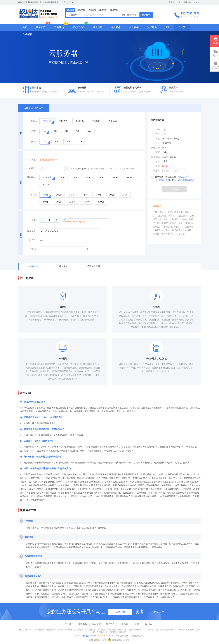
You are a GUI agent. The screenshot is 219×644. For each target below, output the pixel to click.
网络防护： (32, 177)
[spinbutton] (55, 169)
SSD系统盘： (31, 160)
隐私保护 (96, 624)
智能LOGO (78, 27)
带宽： (159, 152)
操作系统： (32, 231)
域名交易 (114, 10)
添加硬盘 (81, 169)
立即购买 (174, 189)
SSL (168, 27)
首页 (25, 27)
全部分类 (133, 15)
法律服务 (152, 27)
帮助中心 (110, 624)
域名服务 (97, 27)
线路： (159, 143)
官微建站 (59, 27)
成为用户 (159, 612)
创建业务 (120, 612)
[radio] (47, 121)
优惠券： (158, 171)
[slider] (92, 220)
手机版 (136, 624)
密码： (35, 249)
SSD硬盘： (33, 168)
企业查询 (92, 10)
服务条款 (83, 624)
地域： (35, 121)
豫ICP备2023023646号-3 (98, 640)
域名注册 (103, 10)
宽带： (35, 220)
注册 (179, 2)
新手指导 (124, 624)
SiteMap (148, 624)
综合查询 (74, 15)
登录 (171, 2)
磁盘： (159, 139)
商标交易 (81, 10)
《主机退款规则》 (163, 180)
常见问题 (63, 266)
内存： (35, 142)
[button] (42, 169)
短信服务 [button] (116, 27)
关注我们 (69, 2)
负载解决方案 (94, 266)
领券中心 (187, 2)
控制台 (196, 2)
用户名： (33, 240)
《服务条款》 (183, 177)
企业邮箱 (27, 34)
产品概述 (33, 267)
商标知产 (41, 27)
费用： (159, 166)
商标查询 (70, 10)
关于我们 (69, 624)
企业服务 (134, 27)
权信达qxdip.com (90, 636)
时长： (35, 195)
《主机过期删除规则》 (185, 180)
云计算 (182, 27)
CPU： (35, 131)
